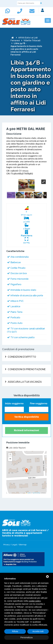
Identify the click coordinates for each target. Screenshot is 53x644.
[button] (26, 471)
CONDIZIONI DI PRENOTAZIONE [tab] (27, 369)
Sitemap (23, 545)
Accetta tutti (38, 631)
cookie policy (35, 601)
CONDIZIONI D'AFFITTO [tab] (22, 357)
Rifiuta (15, 631)
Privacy (7, 545)
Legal (14, 545)
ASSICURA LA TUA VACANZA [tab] (25, 382)
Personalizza (27, 637)
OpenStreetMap (36, 493)
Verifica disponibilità (27, 417)
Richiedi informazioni (26, 430)
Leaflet (28, 493)
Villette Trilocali (32, 40)
